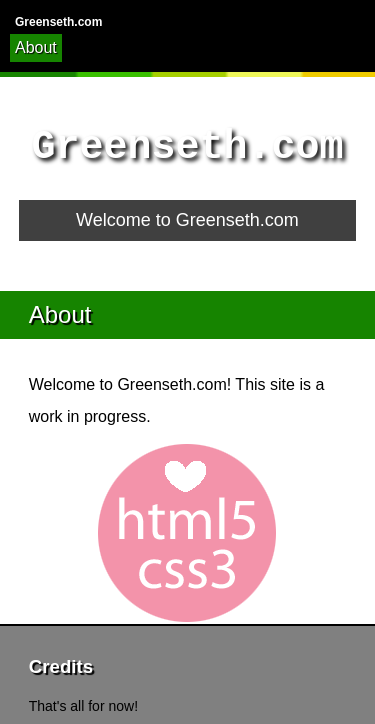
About (36, 47)
